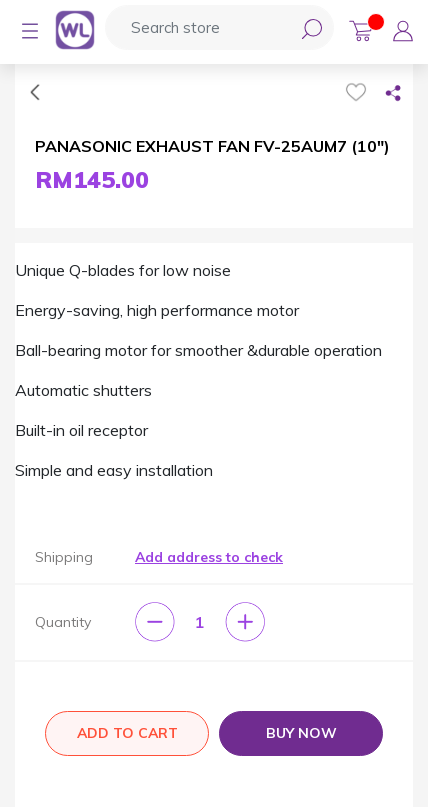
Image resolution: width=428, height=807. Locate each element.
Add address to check (209, 557)
